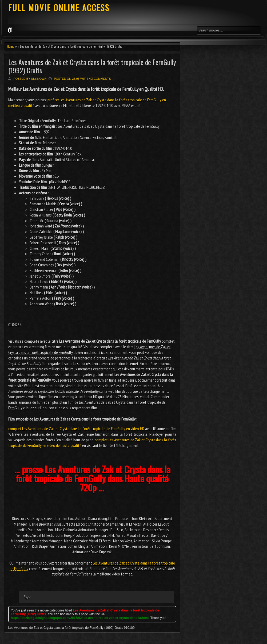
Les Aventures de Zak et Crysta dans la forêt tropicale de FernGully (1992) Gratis (92, 66)
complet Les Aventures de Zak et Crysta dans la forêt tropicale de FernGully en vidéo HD (76, 429)
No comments (100, 79)
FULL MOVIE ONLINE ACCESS (59, 8)
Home (11, 46)
